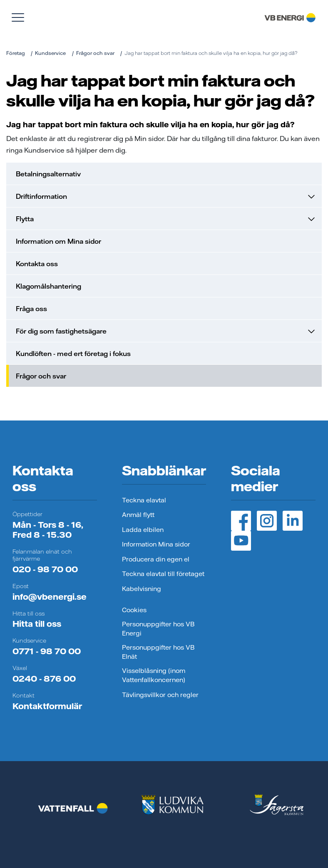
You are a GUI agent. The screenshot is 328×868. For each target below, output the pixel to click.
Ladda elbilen (143, 530)
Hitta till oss (37, 624)
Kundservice (50, 53)
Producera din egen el (156, 559)
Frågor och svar (95, 53)
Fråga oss (31, 309)
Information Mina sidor (156, 544)
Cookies (134, 610)
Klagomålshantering (48, 286)
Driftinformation (165, 196)
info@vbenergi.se (50, 597)
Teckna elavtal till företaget (163, 574)
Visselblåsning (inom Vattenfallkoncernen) (154, 675)
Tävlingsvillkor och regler (160, 695)
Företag (16, 53)
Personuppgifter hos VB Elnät (158, 652)
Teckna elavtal (144, 500)
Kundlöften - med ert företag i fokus (73, 354)
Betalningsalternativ (48, 174)
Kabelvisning (142, 589)
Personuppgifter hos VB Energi (158, 629)
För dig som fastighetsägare (165, 331)
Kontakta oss (37, 264)
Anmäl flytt (138, 515)
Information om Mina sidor (58, 241)
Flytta (165, 219)
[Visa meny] (18, 17)
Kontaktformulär (47, 706)
